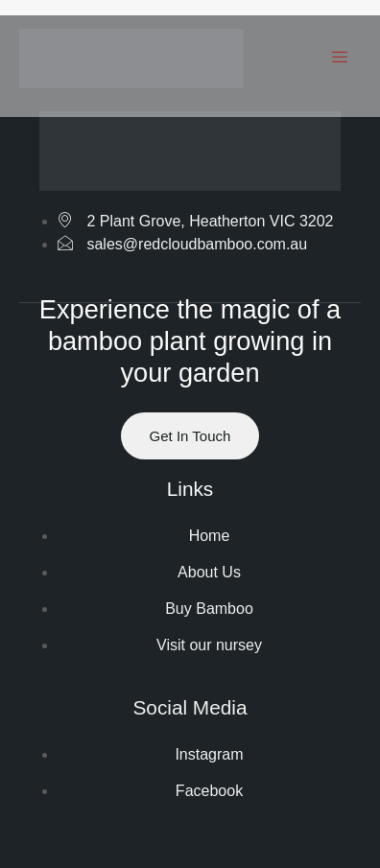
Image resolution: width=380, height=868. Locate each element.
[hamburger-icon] (339, 59)
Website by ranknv (190, 814)
